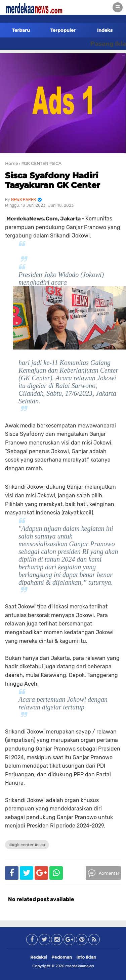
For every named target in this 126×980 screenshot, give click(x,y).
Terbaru (21, 30)
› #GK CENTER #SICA (40, 163)
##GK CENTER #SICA (27, 845)
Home (11, 163)
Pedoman (62, 957)
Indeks (105, 30)
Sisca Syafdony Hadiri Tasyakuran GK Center (53, 180)
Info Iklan (86, 957)
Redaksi (39, 957)
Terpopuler (63, 30)
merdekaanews (79, 966)
